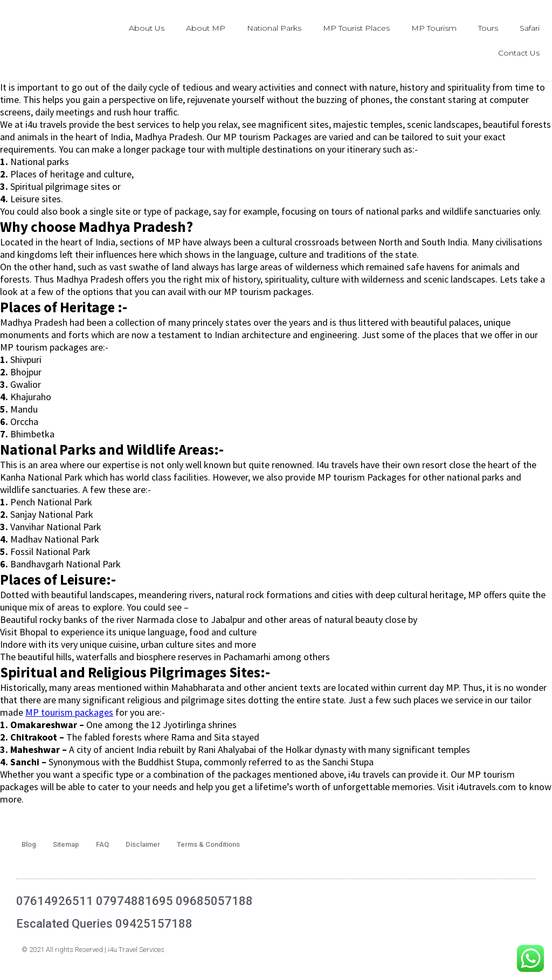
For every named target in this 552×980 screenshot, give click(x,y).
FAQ (102, 844)
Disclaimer (143, 844)
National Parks (274, 28)
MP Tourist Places (356, 28)
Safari (530, 28)
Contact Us (519, 53)
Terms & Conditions (208, 844)
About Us (147, 28)
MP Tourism (434, 28)
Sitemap (66, 844)
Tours (488, 28)
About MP (206, 28)
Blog (29, 844)
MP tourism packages (69, 712)
